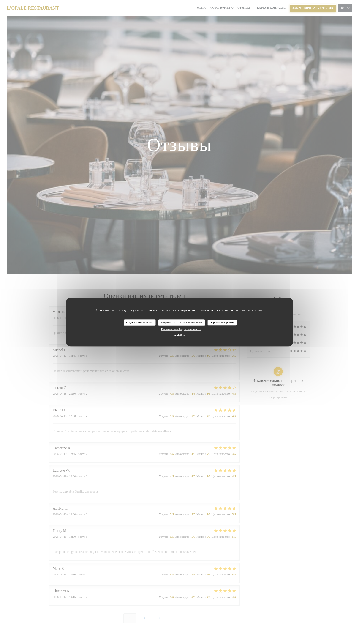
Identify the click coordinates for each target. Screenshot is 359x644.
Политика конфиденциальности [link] (181, 329)
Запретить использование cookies (181, 322)
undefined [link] (180, 335)
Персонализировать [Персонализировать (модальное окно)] (222, 322)
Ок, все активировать (140, 322)
